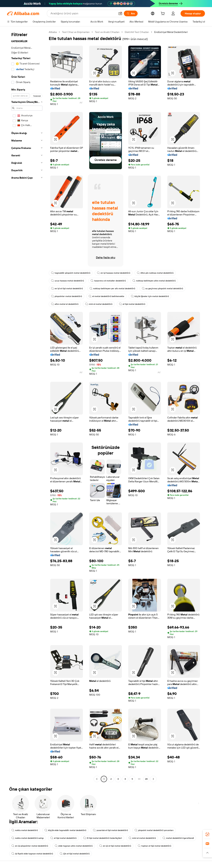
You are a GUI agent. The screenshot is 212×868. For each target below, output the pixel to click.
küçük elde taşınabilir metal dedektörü (65, 830)
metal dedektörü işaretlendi (178, 838)
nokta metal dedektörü (25, 830)
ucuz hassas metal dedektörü (67, 281)
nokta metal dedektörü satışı (28, 838)
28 (146, 779)
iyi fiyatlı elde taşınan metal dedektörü (32, 854)
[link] (207, 834)
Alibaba (53, 32)
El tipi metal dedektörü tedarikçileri (103, 838)
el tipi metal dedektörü (132, 304)
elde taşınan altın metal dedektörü (74, 846)
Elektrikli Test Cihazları (137, 32)
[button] (120, 13)
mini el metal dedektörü (99, 304)
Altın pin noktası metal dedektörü (155, 273)
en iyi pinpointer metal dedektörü (30, 846)
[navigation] (27, 406)
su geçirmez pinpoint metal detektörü (162, 289)
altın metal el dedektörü (65, 304)
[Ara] (131, 13)
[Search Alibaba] (83, 13)
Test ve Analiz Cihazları (107, 32)
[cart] (163, 14)
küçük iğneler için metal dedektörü (150, 296)
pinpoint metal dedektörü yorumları (154, 830)
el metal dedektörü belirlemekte (106, 296)
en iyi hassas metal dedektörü (114, 273)
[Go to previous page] (97, 779)
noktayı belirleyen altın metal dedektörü (154, 281)
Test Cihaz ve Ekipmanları (76, 32)
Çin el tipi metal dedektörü (75, 854)
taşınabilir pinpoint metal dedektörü (71, 273)
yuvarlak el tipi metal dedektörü (110, 830)
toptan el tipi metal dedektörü (154, 846)
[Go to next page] (153, 779)
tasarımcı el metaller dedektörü (108, 281)
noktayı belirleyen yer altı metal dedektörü (112, 289)
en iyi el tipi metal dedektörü (67, 289)
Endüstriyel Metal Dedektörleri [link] (171, 32)
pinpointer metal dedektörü (67, 296)
